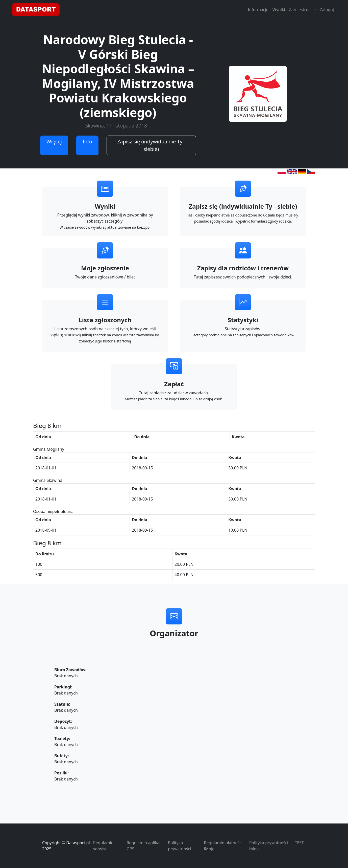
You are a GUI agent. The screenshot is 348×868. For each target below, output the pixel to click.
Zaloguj (327, 10)
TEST (299, 843)
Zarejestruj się (303, 10)
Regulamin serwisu (103, 846)
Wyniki (279, 10)
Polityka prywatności (179, 846)
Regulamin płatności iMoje (223, 846)
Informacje (258, 10)
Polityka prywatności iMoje (269, 846)
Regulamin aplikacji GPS (145, 846)
